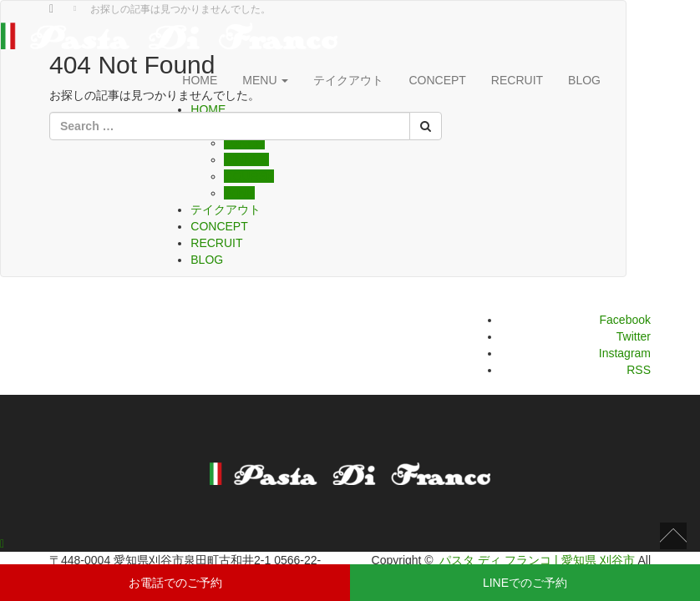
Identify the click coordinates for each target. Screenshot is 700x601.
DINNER (246, 159)
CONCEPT (219, 226)
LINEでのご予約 (525, 583)
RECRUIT (517, 80)
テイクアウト (226, 210)
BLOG (584, 80)
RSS (639, 370)
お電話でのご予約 (175, 583)
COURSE (249, 176)
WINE (239, 193)
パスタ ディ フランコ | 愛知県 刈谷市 (537, 560)
